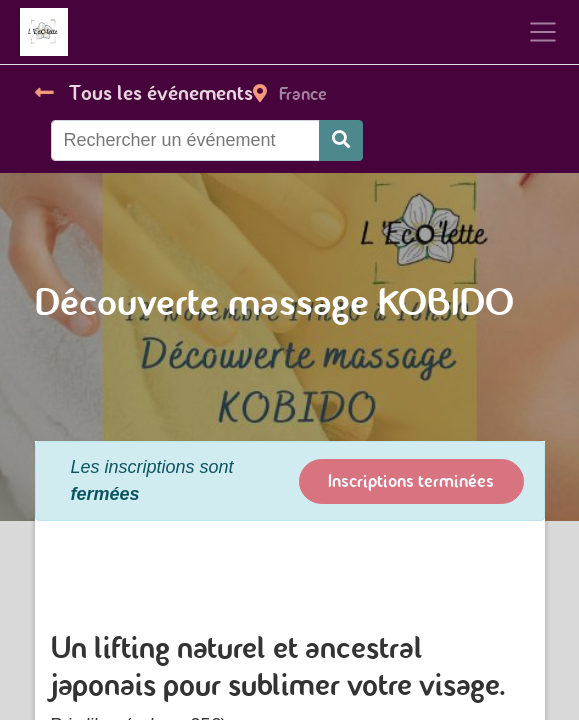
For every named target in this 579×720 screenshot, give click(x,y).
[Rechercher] (341, 140)
